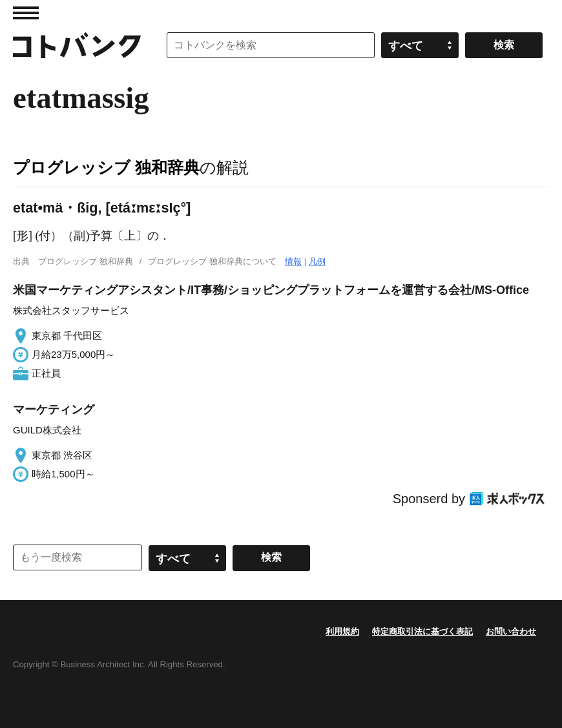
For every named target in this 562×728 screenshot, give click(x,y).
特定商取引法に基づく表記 (422, 631)
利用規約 (342, 631)
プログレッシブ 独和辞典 (106, 167)
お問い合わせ (511, 631)
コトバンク (77, 45)
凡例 (317, 261)
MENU (26, 13)
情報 (293, 261)
